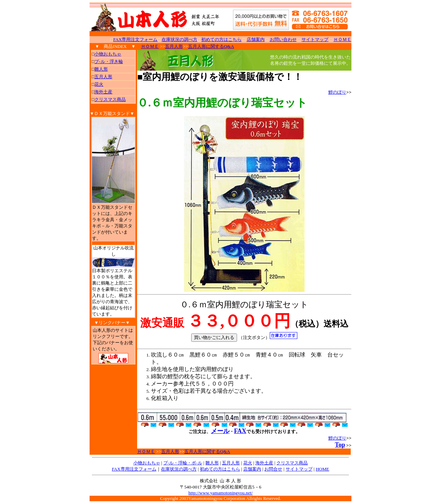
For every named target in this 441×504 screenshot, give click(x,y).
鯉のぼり (337, 92)
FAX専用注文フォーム (135, 39)
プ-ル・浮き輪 (109, 61)
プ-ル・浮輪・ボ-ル (183, 463)
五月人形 (103, 77)
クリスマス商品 (110, 99)
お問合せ (273, 469)
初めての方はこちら (220, 469)
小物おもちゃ (108, 54)
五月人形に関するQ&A (211, 46)
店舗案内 (252, 469)
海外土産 (103, 92)
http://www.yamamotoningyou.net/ (220, 493)
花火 (99, 84)
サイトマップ (299, 469)
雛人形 (101, 69)
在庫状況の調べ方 (179, 469)
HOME (322, 469)
